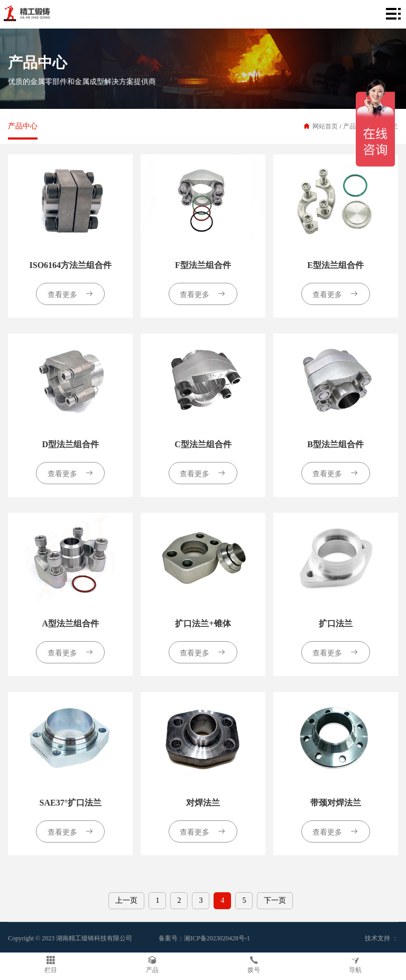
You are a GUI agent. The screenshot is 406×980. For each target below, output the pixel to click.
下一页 (275, 900)
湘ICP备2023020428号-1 (217, 938)
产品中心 (23, 126)
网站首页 (325, 126)
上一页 (126, 900)
